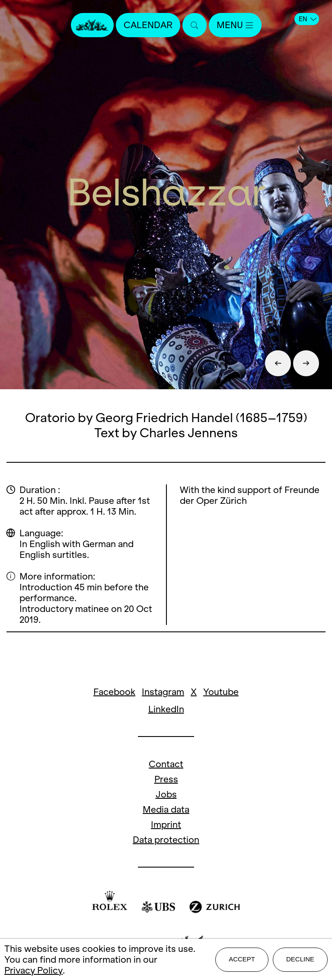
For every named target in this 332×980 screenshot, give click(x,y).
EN (308, 19)
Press (166, 779)
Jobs (166, 794)
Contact (166, 764)
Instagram (163, 692)
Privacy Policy (34, 970)
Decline (300, 959)
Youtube (221, 692)
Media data (166, 809)
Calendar (148, 25)
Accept (242, 959)
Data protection (166, 840)
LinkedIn (166, 709)
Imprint (166, 825)
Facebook (114, 692)
